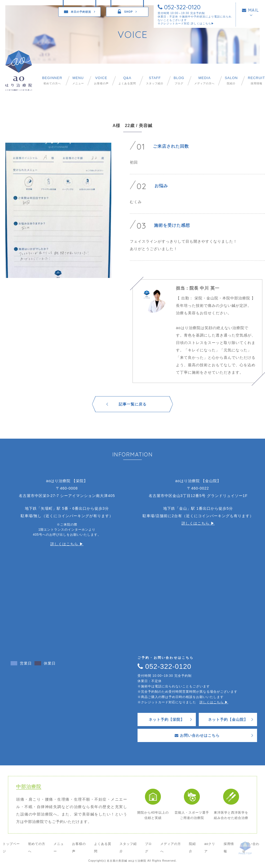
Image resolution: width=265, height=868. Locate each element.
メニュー (78, 80)
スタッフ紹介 (155, 80)
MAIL (251, 10)
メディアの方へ (204, 80)
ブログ (179, 80)
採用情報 (256, 80)
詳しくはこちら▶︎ (202, 23)
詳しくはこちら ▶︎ (67, 544)
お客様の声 (101, 80)
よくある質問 (127, 80)
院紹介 (231, 80)
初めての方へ (52, 80)
